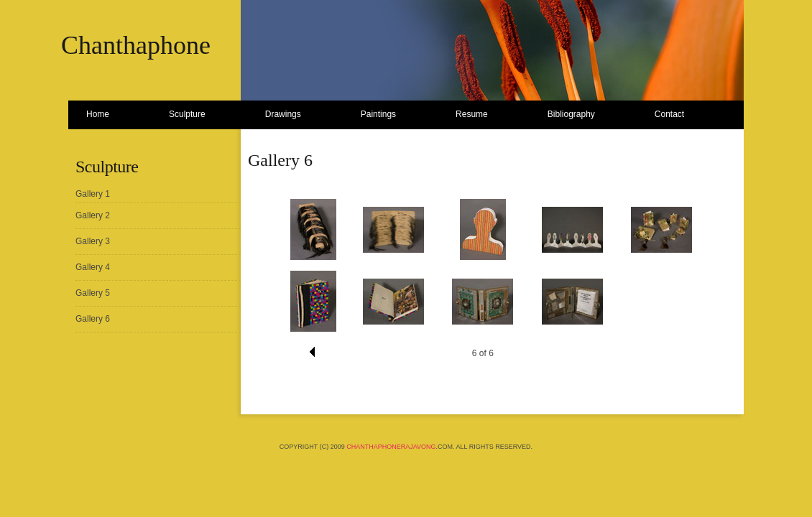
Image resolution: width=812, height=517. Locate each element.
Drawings (283, 114)
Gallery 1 (93, 194)
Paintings (378, 114)
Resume (472, 114)
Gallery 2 (93, 215)
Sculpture (187, 114)
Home (98, 114)
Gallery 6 (93, 319)
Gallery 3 (93, 241)
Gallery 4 (93, 267)
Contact (669, 114)
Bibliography (571, 114)
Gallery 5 (93, 293)
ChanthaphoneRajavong (391, 447)
